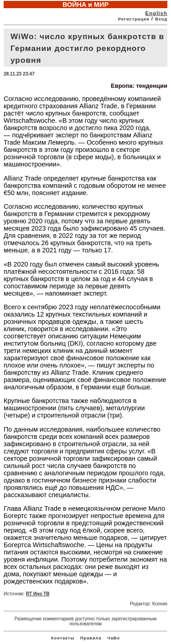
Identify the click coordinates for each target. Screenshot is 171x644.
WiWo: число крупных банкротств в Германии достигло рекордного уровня (87, 48)
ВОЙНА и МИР (85, 5)
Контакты (63, 638)
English (156, 13)
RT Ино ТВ (38, 594)
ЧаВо (114, 638)
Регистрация (134, 19)
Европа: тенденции (139, 86)
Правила (91, 638)
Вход (161, 19)
